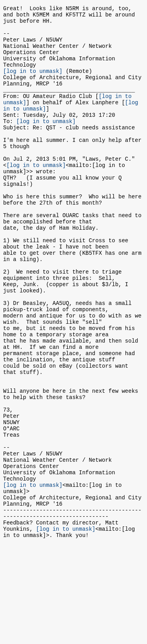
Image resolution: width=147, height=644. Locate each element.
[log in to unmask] (33, 84)
